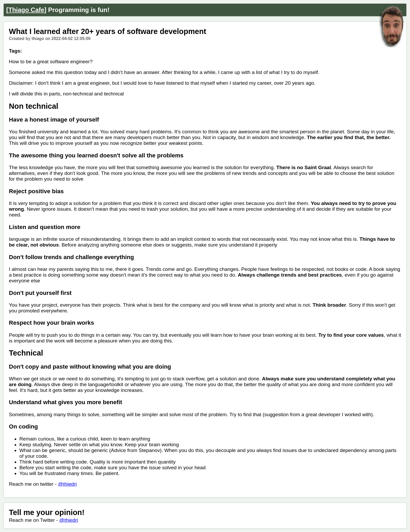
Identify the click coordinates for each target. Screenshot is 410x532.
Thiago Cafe (26, 10)
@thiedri (67, 484)
